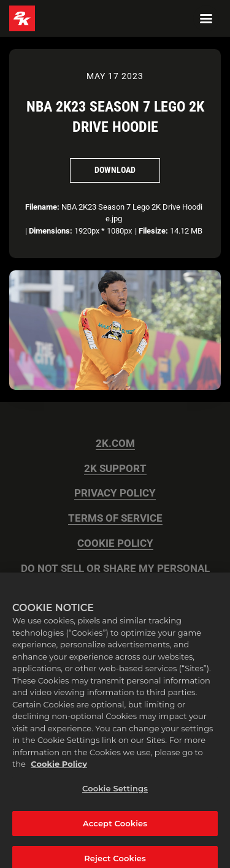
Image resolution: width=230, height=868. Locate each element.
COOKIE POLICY (115, 543)
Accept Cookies (115, 828)
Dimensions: (51, 231)
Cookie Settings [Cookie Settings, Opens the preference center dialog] (115, 793)
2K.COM (115, 444)
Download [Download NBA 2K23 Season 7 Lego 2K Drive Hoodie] (115, 170)
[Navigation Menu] (206, 18)
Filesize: (153, 231)
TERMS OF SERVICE (115, 518)
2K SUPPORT (115, 469)
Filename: (42, 207)
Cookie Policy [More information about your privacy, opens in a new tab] (59, 769)
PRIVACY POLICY (115, 493)
